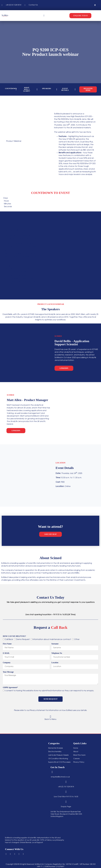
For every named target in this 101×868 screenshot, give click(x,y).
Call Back (9, 639)
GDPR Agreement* (10, 687)
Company (7, 663)
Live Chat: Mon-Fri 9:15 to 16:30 (66, 797)
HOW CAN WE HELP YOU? (14, 636)
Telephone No (57, 653)
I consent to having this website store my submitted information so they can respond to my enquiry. (49, 691)
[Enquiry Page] (66, 802)
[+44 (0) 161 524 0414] (66, 782)
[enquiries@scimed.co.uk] (52, 772)
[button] (95, 5)
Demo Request (23, 639)
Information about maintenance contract (52, 639)
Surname (55, 644)
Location (55, 663)
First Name (7, 644)
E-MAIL (6, 653)
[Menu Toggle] (44, 16)
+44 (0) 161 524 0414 (66, 787)
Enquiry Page (66, 807)
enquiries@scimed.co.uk (60, 777)
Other (77, 639)
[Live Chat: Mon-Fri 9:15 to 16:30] (66, 792)
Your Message (8, 672)
